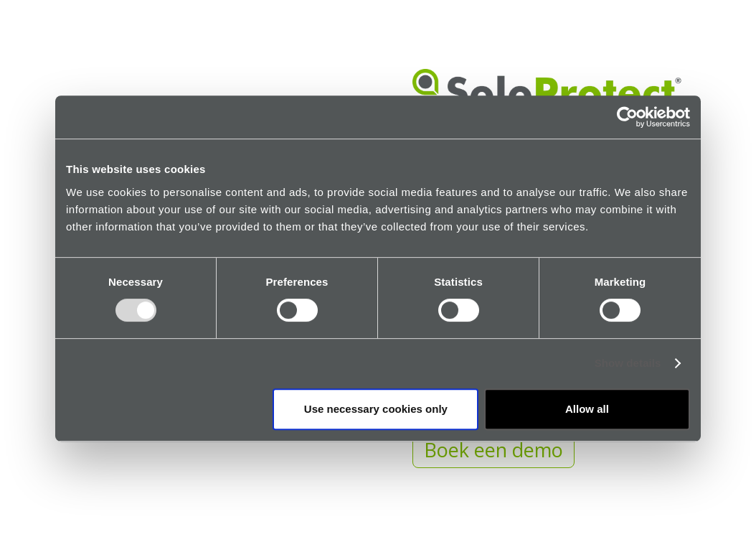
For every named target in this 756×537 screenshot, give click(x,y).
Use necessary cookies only (376, 409)
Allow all (587, 409)
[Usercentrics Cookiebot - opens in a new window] (627, 117)
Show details (628, 364)
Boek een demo (493, 450)
